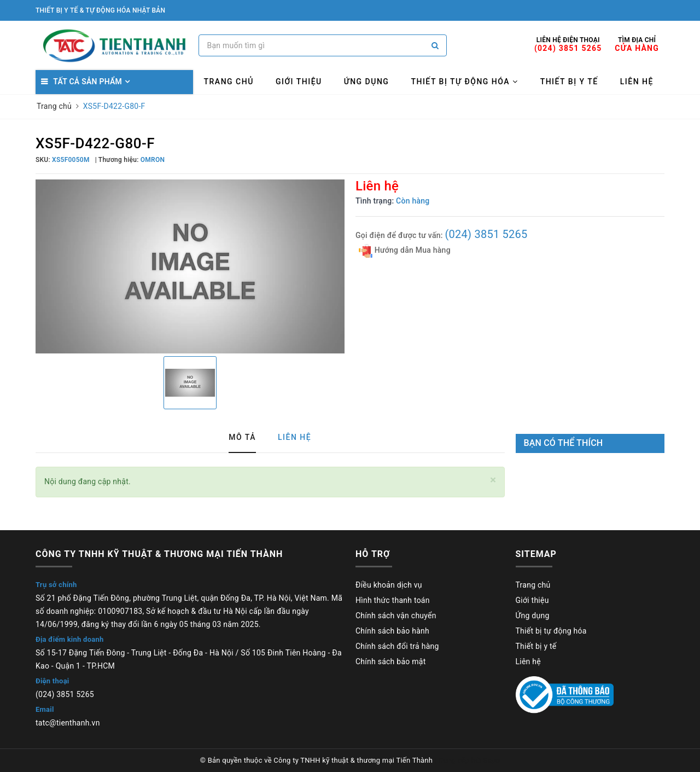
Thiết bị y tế (569, 82)
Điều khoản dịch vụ (389, 585)
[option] (190, 266)
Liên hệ (637, 82)
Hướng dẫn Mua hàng (405, 251)
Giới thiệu (299, 82)
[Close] (493, 480)
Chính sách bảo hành (392, 631)
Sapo (492, 760)
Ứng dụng (367, 82)
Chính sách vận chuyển (396, 616)
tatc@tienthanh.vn (68, 723)
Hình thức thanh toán (393, 600)
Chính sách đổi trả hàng (397, 646)
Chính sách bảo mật (390, 661)
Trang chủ (229, 82)
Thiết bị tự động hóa (464, 82)
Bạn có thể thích (564, 443)
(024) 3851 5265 (486, 234)
